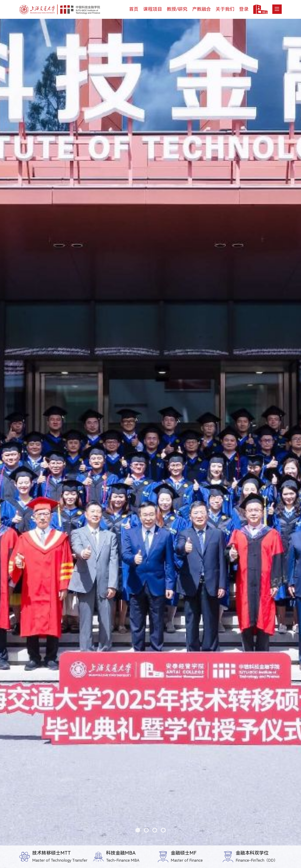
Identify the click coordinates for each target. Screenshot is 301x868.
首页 (134, 9)
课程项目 (153, 9)
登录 (244, 9)
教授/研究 (177, 9)
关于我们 (225, 9)
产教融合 (202, 9)
